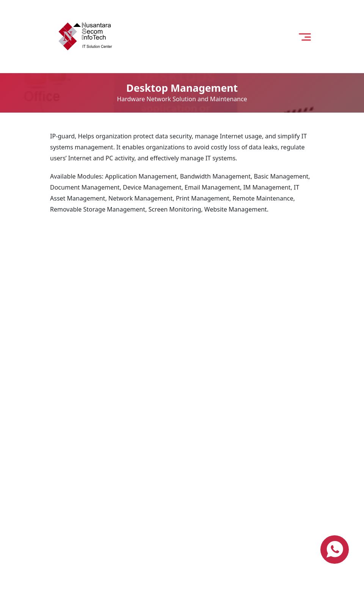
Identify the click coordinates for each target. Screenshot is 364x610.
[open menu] (305, 36)
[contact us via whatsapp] (335, 550)
